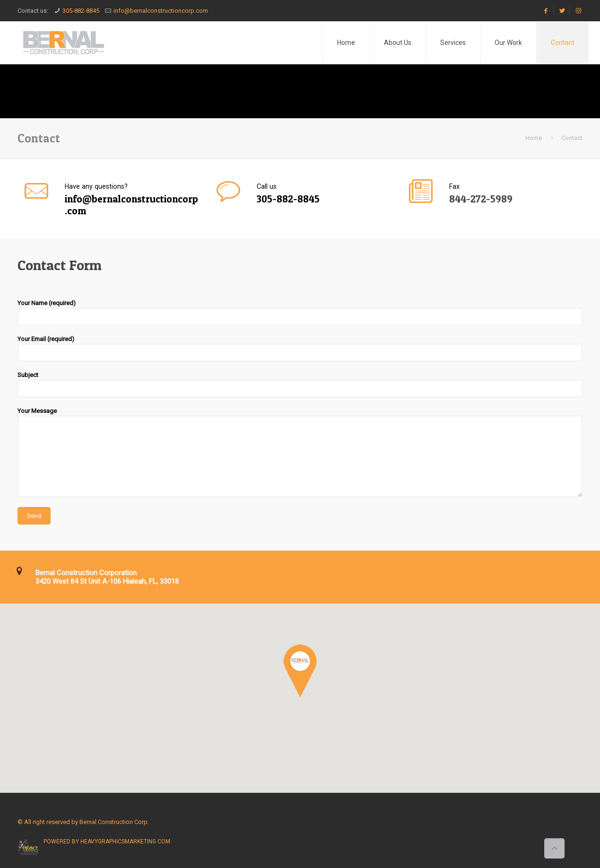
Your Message (300, 452)
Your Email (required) (300, 348)
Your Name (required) (300, 312)
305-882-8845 (81, 11)
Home (534, 138)
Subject (300, 384)
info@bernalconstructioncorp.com (161, 11)
